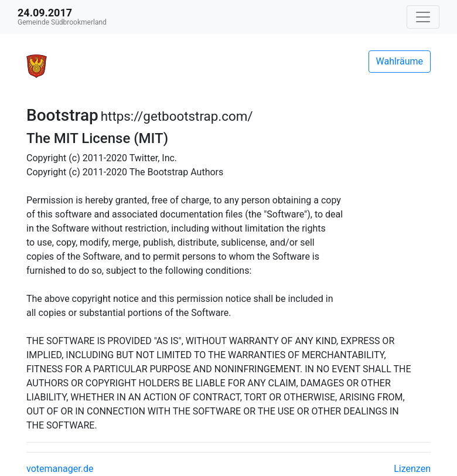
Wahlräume (400, 61)
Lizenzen (412, 469)
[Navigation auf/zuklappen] (423, 17)
